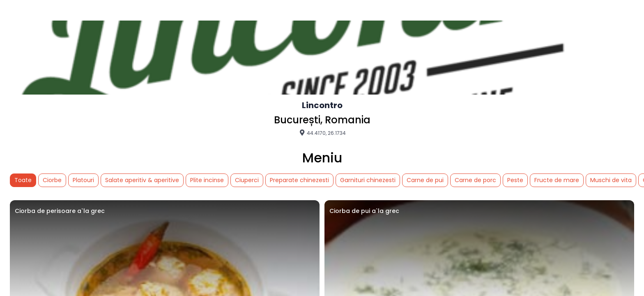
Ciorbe (52, 180)
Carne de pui (425, 180)
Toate (23, 180)
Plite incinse (207, 180)
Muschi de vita (611, 180)
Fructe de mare (557, 180)
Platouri (83, 180)
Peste (515, 180)
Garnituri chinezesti (368, 180)
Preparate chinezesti (299, 180)
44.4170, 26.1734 (322, 133)
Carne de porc (475, 180)
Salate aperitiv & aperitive (142, 180)
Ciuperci (247, 180)
